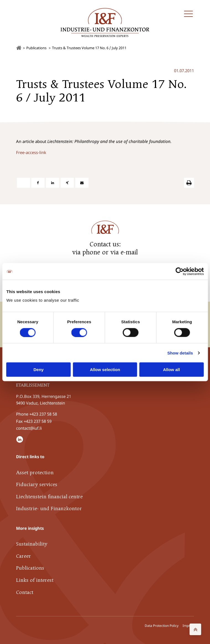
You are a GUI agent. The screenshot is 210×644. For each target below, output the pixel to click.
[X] (24, 182)
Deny (39, 370)
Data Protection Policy (162, 625)
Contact (25, 592)
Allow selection (105, 370)
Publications (30, 568)
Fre (19, 152)
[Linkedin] (53, 182)
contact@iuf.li (29, 427)
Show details (180, 353)
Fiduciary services (37, 484)
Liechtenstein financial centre (49, 496)
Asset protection (35, 472)
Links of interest (35, 580)
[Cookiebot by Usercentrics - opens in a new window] (179, 271)
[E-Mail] (82, 182)
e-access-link (34, 152)
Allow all (171, 370)
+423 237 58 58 (43, 414)
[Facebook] (38, 182)
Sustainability (32, 544)
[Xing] (67, 182)
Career (24, 556)
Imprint (188, 625)
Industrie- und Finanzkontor (49, 508)
